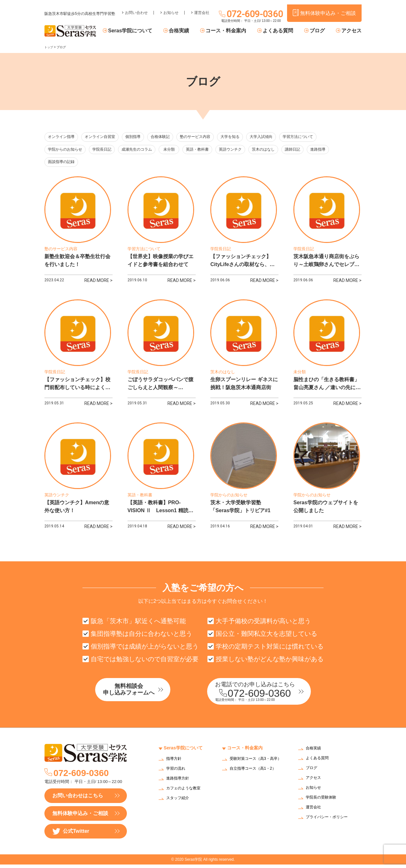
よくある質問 (284, 31)
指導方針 (175, 763)
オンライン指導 (62, 137)
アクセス (351, 31)
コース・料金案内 (235, 31)
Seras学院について (145, 31)
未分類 (178, 150)
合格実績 (191, 31)
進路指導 (340, 150)
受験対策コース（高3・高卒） (255, 765)
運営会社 (202, 8)
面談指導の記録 (62, 163)
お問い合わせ (136, 8)
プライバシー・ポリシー (330, 821)
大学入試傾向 (276, 137)
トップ (49, 47)
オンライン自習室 (103, 137)
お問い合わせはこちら (78, 799)
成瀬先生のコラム (142, 150)
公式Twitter (71, 835)
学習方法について (315, 137)
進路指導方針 (180, 782)
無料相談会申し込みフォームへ (141, 694)
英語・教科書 (210, 150)
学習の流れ (177, 772)
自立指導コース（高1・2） (257, 776)
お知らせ (171, 8)
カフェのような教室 (186, 792)
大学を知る (243, 137)
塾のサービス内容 (206, 137)
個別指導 (139, 137)
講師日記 (311, 150)
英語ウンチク (245, 150)
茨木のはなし (280, 150)
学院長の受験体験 (324, 802)
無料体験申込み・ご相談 (80, 817)
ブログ (320, 31)
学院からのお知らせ (66, 150)
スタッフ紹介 (180, 802)
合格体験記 (169, 137)
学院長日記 (105, 150)
